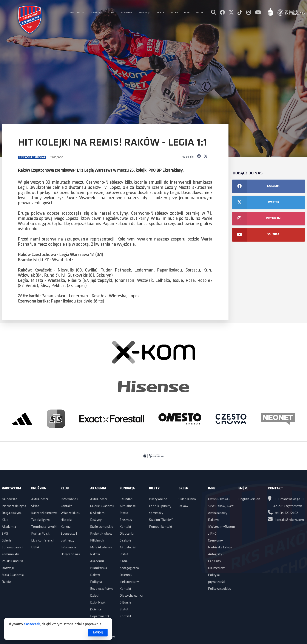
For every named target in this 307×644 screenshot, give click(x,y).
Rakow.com (11, 489)
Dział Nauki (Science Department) (100, 610)
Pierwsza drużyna (32, 157)
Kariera (66, 527)
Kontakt (125, 527)
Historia (66, 520)
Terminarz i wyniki (44, 527)
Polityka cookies (219, 589)
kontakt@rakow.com (286, 520)
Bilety (154, 489)
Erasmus (126, 520)
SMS (5, 534)
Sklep (183, 489)
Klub (5, 520)
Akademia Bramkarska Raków (99, 568)
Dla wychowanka (131, 596)
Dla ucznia (127, 534)
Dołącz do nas (70, 554)
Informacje (68, 548)
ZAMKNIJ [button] (98, 633)
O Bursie (125, 603)
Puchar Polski (41, 534)
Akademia (9, 527)
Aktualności (39, 499)
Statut (124, 513)
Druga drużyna (12, 513)
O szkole (125, 541)
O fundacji (127, 499)
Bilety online (158, 499)
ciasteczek (32, 624)
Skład (35, 506)
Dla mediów (216, 568)
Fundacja (127, 489)
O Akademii (98, 513)
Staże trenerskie (102, 527)
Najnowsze (9, 499)
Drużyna (39, 489)
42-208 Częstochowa (288, 506)
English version (249, 499)
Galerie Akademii (102, 506)
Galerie (7, 541)
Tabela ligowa (41, 520)
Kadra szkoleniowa (44, 513)
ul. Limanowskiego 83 (286, 499)
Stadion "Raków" (161, 520)
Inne (212, 489)
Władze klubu (70, 513)
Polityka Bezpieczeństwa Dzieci (102, 589)
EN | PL (243, 489)
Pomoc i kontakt (161, 527)
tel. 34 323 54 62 (283, 513)
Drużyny (96, 520)
